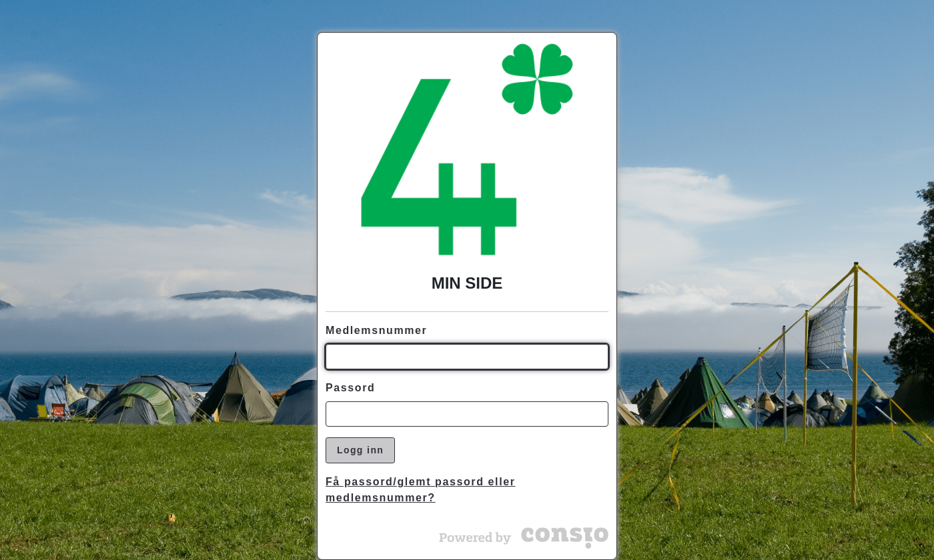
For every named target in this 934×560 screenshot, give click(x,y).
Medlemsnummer (376, 330)
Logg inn (360, 450)
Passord (350, 388)
